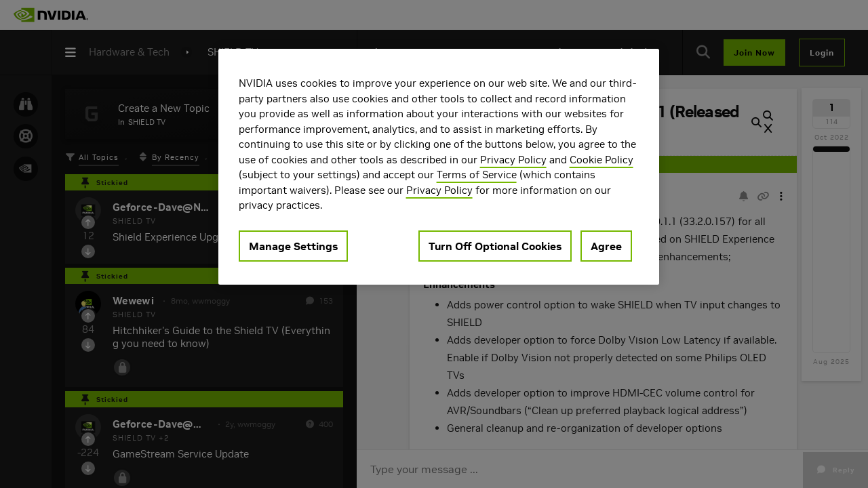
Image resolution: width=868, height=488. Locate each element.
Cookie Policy (601, 160)
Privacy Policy (513, 160)
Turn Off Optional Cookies (495, 246)
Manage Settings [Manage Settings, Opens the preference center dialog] (293, 246)
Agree (606, 246)
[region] (439, 167)
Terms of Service (477, 175)
